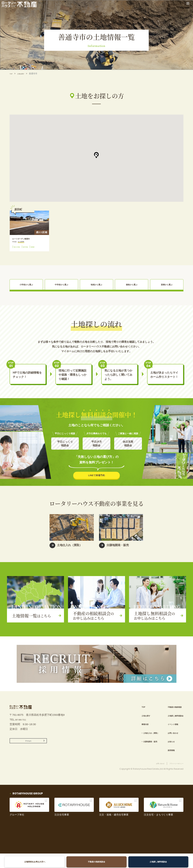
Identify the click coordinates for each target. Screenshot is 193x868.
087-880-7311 (23, 729)
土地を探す (24, 74)
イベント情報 (168, 731)
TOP (12, 74)
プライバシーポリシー (173, 778)
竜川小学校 (19, 249)
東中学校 (32, 249)
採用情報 (165, 756)
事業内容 (131, 731)
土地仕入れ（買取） (139, 739)
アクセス (28, 752)
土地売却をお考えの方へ (37, 862)
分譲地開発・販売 (138, 748)
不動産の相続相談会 (97, 862)
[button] (96, 155)
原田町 (17, 253)
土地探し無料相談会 (156, 862)
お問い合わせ (168, 739)
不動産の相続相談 (170, 713)
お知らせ (165, 748)
